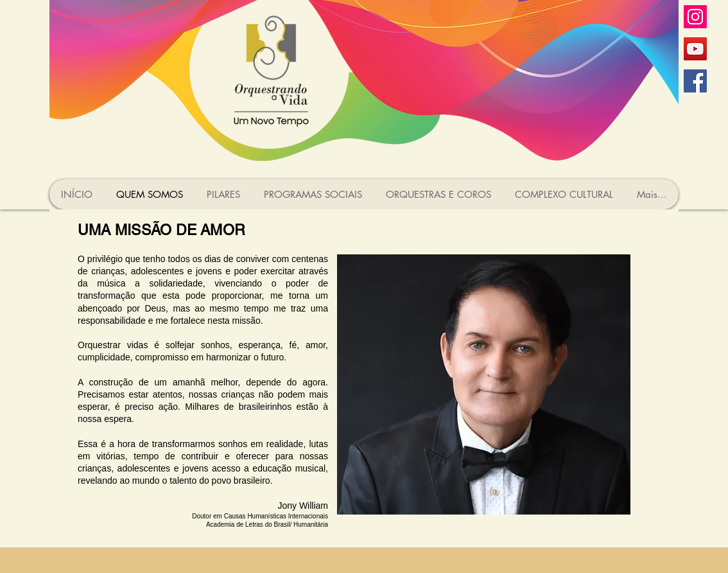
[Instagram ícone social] (695, 17)
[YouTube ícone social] (695, 49)
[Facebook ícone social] (695, 81)
